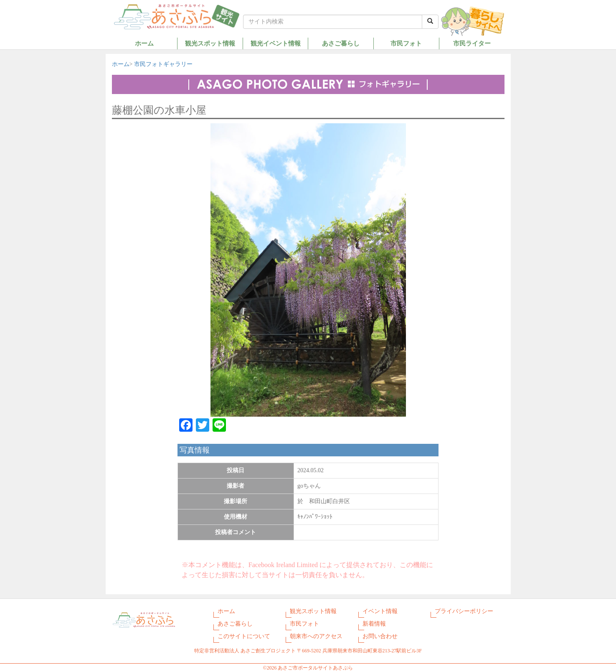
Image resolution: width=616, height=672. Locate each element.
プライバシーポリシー (464, 611)
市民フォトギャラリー (163, 64)
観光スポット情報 (210, 43)
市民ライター (472, 43)
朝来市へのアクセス (316, 636)
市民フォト (406, 43)
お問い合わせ (380, 636)
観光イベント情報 (276, 43)
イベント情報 (380, 611)
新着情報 (374, 624)
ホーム (144, 43)
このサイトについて (244, 636)
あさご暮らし (341, 43)
